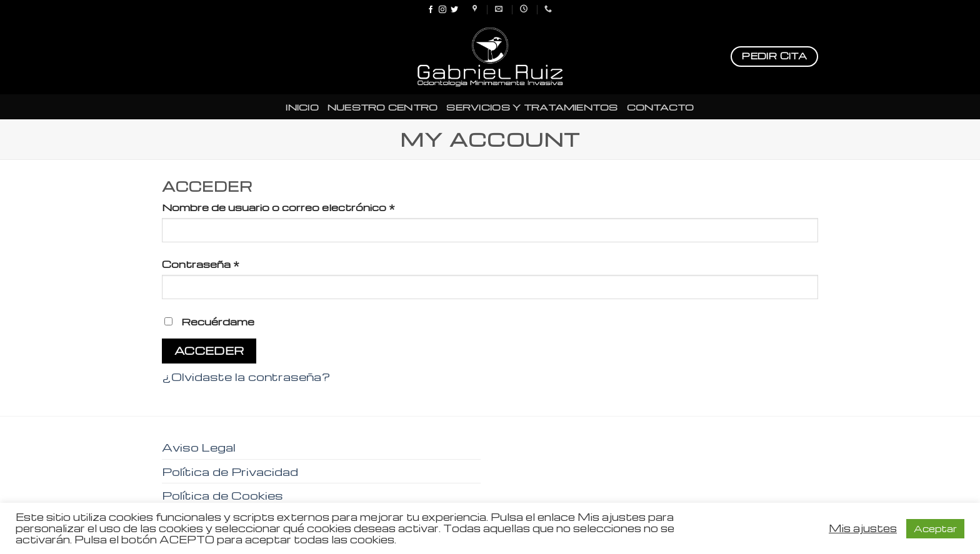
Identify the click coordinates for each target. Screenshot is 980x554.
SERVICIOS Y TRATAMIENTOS (532, 107)
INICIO (302, 107)
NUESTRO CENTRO (383, 107)
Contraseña (201, 264)
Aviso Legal (199, 447)
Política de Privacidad (230, 471)
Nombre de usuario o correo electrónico (278, 207)
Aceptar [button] (935, 528)
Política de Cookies (222, 495)
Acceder (209, 350)
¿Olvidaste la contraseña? (246, 376)
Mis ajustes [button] (863, 528)
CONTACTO (661, 107)
